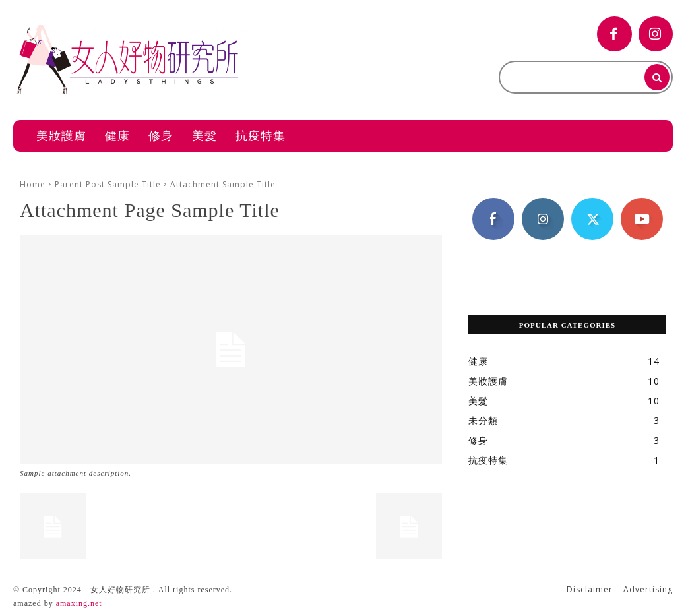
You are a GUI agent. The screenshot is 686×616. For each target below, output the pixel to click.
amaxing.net (79, 603)
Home (33, 184)
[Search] (657, 77)
